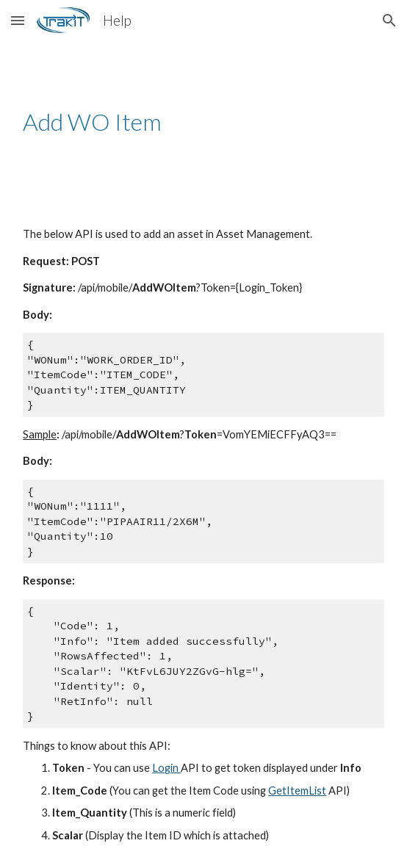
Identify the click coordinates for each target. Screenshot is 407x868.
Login (166, 768)
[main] (203, 122)
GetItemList (297, 791)
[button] (18, 20)
